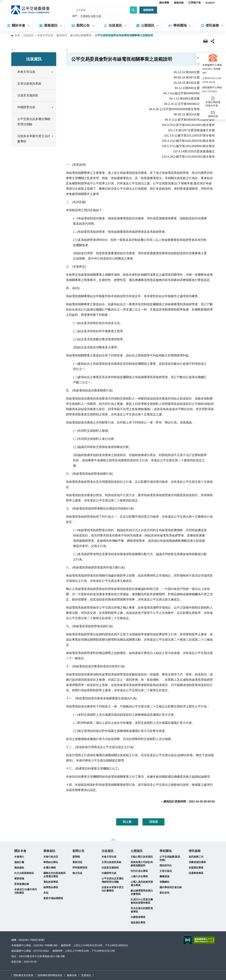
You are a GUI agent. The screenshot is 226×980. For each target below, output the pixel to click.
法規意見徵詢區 (28, 95)
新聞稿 (76, 857)
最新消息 (77, 862)
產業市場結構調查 (53, 898)
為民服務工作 (196, 857)
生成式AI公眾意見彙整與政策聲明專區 (142, 901)
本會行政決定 (51, 857)
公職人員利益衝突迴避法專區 (142, 883)
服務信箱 (179, 3)
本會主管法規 (45, 35)
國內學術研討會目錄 (171, 887)
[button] (198, 58)
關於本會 (20, 851)
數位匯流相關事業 (81, 35)
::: (1, 1)
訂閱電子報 (195, 3)
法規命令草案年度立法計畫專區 (113, 889)
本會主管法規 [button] (35, 72)
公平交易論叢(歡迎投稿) (170, 858)
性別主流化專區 (139, 871)
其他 (46, 893)
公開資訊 (137, 851)
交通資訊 (86, 975)
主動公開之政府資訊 (142, 857)
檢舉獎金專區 (51, 887)
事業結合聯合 (51, 862)
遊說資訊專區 (138, 922)
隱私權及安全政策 (23, 975)
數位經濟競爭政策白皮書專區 (142, 892)
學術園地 (166, 851)
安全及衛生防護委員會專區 (142, 910)
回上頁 (127, 822)
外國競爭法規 (109, 873)
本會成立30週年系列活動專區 (26, 891)
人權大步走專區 (139, 876)
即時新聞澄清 (80, 868)
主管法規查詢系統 (29, 84)
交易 (99, 16)
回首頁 (154, 822)
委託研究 (164, 893)
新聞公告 (78, 851)
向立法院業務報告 (24, 873)
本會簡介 (19, 857)
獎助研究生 (166, 865)
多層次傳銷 (50, 868)
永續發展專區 (138, 917)
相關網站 (164, 882)
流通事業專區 (196, 873)
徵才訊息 (77, 873)
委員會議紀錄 (22, 884)
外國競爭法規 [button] (35, 107)
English (210, 3)
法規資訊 (29, 35)
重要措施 (19, 878)
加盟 (93, 16)
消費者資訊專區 (197, 862)
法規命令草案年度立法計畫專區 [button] (35, 139)
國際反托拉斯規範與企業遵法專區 (54, 875)
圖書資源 (164, 876)
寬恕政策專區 (51, 882)
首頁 (17, 35)
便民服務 (195, 851)
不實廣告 (85, 16)
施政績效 (19, 868)
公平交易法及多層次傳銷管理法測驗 (34, 122)
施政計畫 (19, 862)
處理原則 (62, 35)
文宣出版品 (166, 871)
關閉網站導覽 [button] (113, 840)
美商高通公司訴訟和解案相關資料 (142, 864)
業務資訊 (49, 851)
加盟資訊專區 (196, 868)
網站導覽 (164, 3)
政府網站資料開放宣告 (50, 975)
